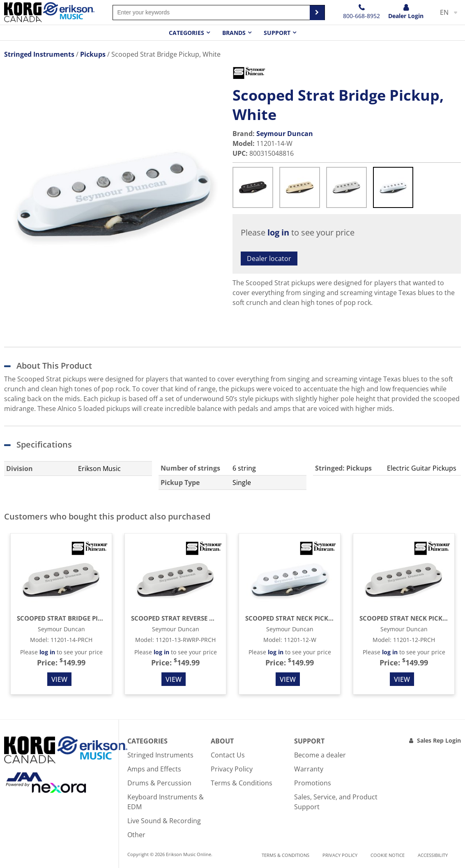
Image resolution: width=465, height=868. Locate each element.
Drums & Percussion (159, 783)
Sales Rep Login (439, 740)
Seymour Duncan (285, 134)
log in (278, 232)
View (59, 679)
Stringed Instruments (160, 755)
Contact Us (228, 755)
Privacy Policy (232, 769)
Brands (234, 33)
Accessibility (433, 855)
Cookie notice (388, 855)
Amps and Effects (154, 769)
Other (136, 835)
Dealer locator (269, 259)
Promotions (313, 783)
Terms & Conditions (242, 783)
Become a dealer (320, 755)
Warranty (309, 769)
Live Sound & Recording (164, 821)
